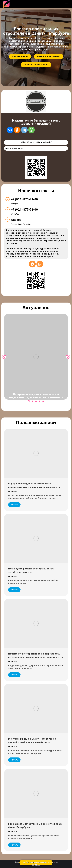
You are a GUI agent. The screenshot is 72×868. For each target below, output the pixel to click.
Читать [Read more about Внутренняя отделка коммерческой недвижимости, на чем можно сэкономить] (14, 505)
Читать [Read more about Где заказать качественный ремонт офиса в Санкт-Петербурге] (14, 845)
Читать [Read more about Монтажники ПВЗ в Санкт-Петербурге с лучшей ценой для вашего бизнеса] (14, 760)
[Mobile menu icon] (67, 4)
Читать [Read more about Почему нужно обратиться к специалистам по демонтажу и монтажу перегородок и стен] (14, 675)
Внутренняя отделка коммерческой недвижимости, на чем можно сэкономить (36, 396)
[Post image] (36, 357)
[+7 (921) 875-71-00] (8, 199)
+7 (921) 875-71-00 (24, 199)
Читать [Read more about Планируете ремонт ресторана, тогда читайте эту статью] (14, 590)
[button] (29, 401)
